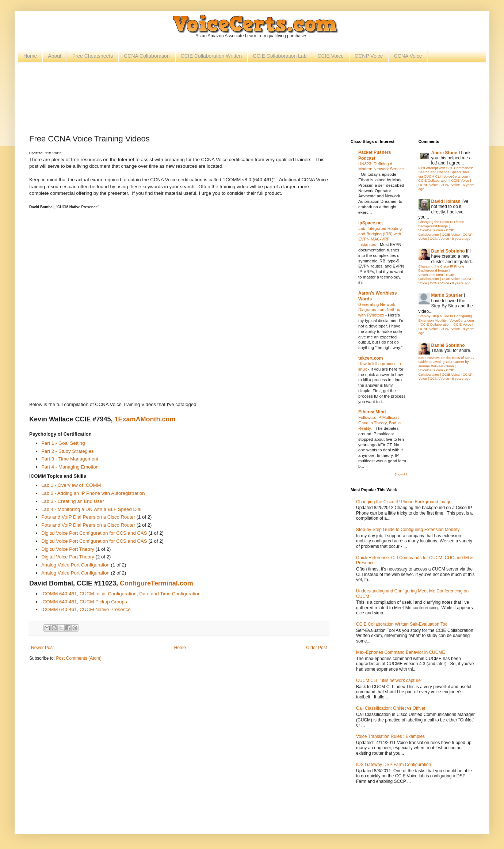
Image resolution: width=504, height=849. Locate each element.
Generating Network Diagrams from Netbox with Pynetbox (379, 310)
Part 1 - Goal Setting (63, 443)
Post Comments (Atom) (79, 658)
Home (30, 56)
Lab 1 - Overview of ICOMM (71, 485)
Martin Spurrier (447, 295)
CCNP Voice (369, 56)
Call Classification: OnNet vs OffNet (391, 708)
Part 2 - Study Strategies (68, 451)
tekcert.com (371, 358)
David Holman (446, 201)
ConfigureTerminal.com (156, 583)
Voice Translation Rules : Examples (390, 736)
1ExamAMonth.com (145, 419)
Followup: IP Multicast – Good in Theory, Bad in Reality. (380, 423)
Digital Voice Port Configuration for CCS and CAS (94, 533)
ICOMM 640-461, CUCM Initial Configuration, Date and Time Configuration (121, 594)
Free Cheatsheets (93, 56)
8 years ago (461, 238)
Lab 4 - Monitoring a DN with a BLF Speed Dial (91, 509)
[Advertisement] (252, 90)
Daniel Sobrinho (448, 251)
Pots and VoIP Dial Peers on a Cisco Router (89, 517)
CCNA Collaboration (147, 56)
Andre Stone (444, 153)
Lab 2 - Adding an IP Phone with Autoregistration (93, 493)
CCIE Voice (331, 56)
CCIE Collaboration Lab (280, 56)
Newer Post (42, 648)
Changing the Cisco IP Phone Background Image (404, 502)
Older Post (316, 648)
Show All (401, 474)
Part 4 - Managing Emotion (70, 467)
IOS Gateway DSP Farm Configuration (394, 765)
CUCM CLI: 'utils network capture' (389, 681)
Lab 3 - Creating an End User (73, 501)
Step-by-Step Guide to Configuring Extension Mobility (408, 530)
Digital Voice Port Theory (68, 549)
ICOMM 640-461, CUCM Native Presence (86, 609)
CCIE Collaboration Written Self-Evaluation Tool (402, 624)
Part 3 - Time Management (70, 459)
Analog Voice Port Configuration (75, 565)
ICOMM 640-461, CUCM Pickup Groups (84, 602)
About (55, 56)
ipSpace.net (371, 223)
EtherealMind (372, 412)
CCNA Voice (408, 56)
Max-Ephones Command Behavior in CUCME (400, 652)
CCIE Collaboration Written (211, 56)
